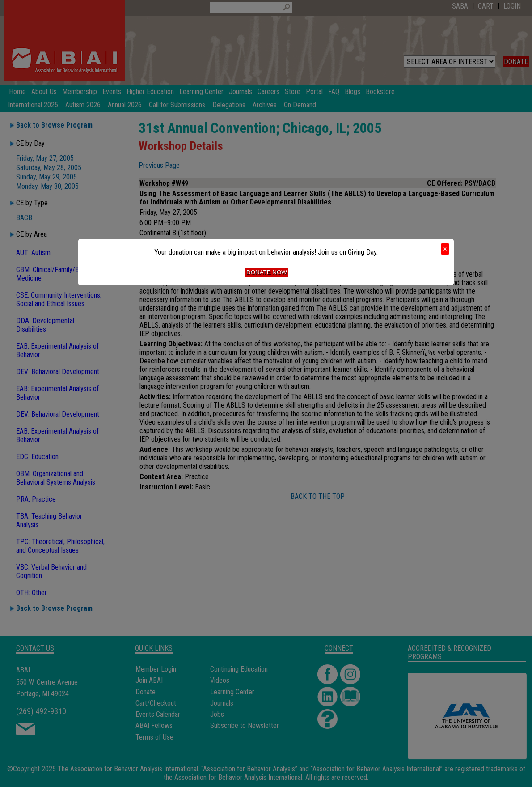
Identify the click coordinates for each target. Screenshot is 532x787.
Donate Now (267, 272)
